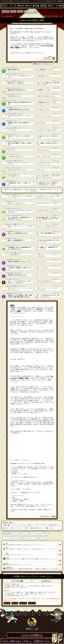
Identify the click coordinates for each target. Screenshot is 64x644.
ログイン (54, 1)
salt (9, 134)
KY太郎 (9, 108)
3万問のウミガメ (48, 641)
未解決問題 (6, 11)
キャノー (10, 68)
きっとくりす (11, 88)
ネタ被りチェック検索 (31, 11)
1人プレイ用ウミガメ (17, 641)
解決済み (13, 11)
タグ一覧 (20, 11)
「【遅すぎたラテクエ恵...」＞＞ (52, 16)
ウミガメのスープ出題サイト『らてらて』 (11, 1)
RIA (9, 201)
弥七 (50, 56)
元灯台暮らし (11, 231)
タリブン (10, 174)
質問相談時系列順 (6, 533)
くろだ (10, 279)
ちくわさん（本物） (12, 74)
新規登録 (60, 1)
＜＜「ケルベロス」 (8, 16)
